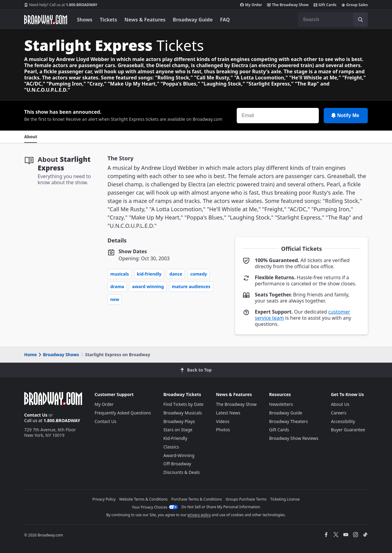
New (115, 299)
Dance (176, 274)
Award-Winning (179, 455)
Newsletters (281, 404)
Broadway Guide (193, 20)
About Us (340, 404)
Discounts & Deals (182, 472)
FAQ (225, 20)
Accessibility (343, 421)
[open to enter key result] (360, 20)
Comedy (199, 274)
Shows (85, 20)
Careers (338, 413)
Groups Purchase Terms (246, 499)
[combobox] (333, 20)
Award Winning (148, 286)
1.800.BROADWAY (61, 5)
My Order (251, 5)
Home (30, 355)
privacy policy (199, 515)
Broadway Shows (58, 355)
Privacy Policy (104, 499)
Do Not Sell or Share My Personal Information (221, 507)
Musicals (120, 274)
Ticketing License (285, 499)
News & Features (145, 20)
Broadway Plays (179, 421)
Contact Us (36, 415)
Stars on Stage (178, 430)
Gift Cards (325, 5)
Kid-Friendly (149, 274)
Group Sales (355, 5)
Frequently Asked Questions (123, 413)
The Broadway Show (288, 5)
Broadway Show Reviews (294, 438)
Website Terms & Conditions (143, 499)
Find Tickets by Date (184, 404)
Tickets (109, 20)
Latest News (228, 413)
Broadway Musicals (183, 413)
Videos (223, 421)
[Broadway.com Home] (46, 20)
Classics (171, 447)
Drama (117, 286)
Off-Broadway (177, 464)
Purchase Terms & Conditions (197, 499)
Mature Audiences (191, 286)
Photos (223, 430)
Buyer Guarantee (348, 430)
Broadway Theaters (289, 421)
